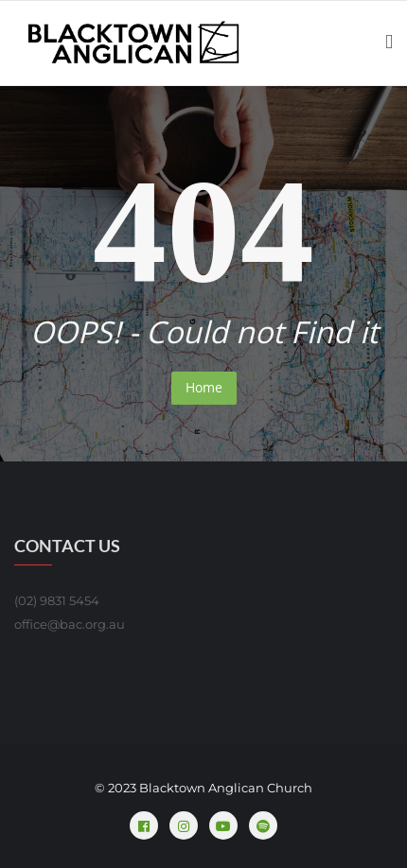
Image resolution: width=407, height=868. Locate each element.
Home (204, 387)
